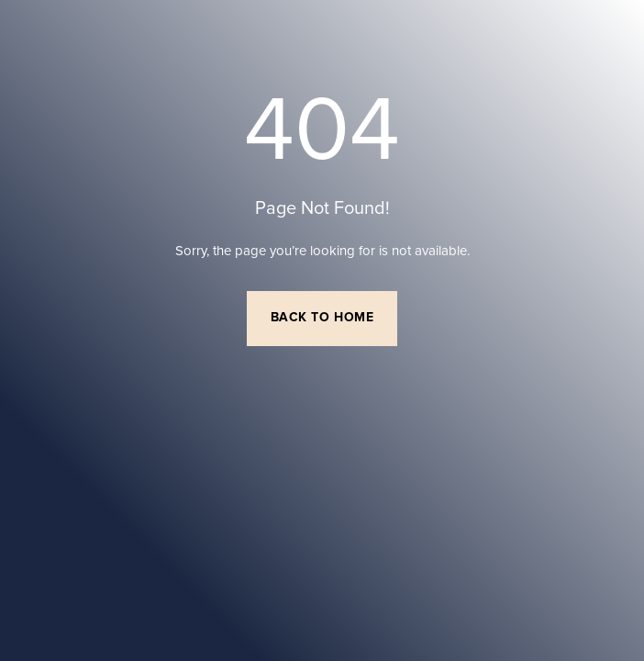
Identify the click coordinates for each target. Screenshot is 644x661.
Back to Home (322, 318)
